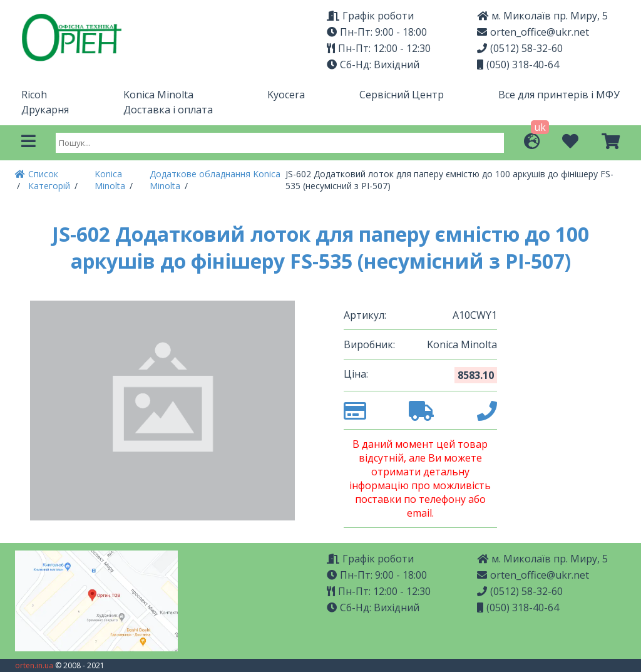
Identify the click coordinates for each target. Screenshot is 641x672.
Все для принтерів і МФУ (559, 95)
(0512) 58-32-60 (520, 48)
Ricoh (34, 95)
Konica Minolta (158, 95)
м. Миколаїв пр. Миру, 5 (542, 16)
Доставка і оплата (168, 110)
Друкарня (45, 110)
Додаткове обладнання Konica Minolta (215, 180)
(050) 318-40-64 (518, 65)
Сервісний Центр (402, 95)
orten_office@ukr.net (533, 32)
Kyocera (286, 95)
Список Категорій (50, 180)
